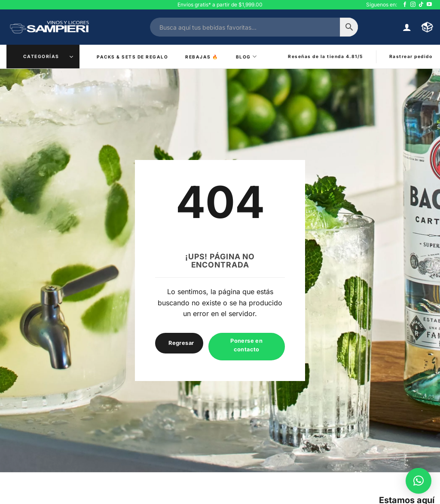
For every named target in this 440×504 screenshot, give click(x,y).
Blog (247, 57)
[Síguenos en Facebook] (405, 5)
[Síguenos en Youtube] (429, 5)
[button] (407, 27)
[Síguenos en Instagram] (413, 5)
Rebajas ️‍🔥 (202, 57)
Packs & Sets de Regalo (132, 57)
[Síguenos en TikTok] (421, 5)
